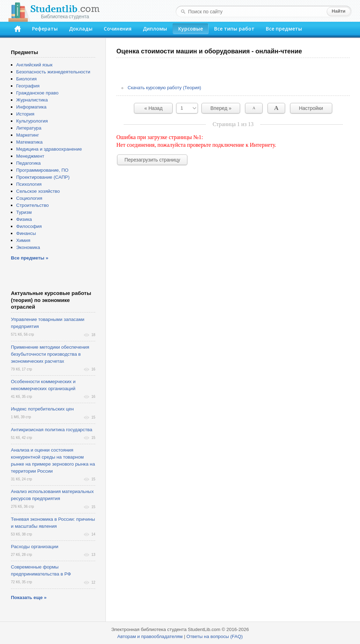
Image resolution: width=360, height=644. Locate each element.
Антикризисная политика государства (52, 430)
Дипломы (155, 29)
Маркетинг (28, 135)
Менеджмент (30, 156)
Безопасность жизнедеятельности (53, 72)
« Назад (154, 108)
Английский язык (34, 65)
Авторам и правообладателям (150, 636)
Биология (26, 79)
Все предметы (284, 29)
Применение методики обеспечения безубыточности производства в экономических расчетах (50, 354)
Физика (24, 219)
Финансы (26, 233)
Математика (29, 142)
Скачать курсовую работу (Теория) (164, 88)
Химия (23, 240)
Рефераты (45, 29)
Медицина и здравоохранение (49, 149)
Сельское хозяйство (38, 191)
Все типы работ (234, 29)
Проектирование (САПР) (43, 177)
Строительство (33, 205)
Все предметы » (30, 258)
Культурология (32, 121)
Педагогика (28, 163)
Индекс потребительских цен (42, 409)
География (28, 86)
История (25, 114)
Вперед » (221, 108)
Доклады (81, 29)
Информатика (31, 107)
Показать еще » (29, 597)
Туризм (24, 212)
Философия (29, 226)
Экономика (28, 247)
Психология (29, 184)
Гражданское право (37, 93)
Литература (29, 128)
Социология (29, 198)
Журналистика (32, 100)
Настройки (311, 108)
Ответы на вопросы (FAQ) (214, 636)
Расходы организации (35, 547)
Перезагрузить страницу (152, 160)
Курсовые (191, 29)
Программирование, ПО (42, 170)
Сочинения (118, 29)
